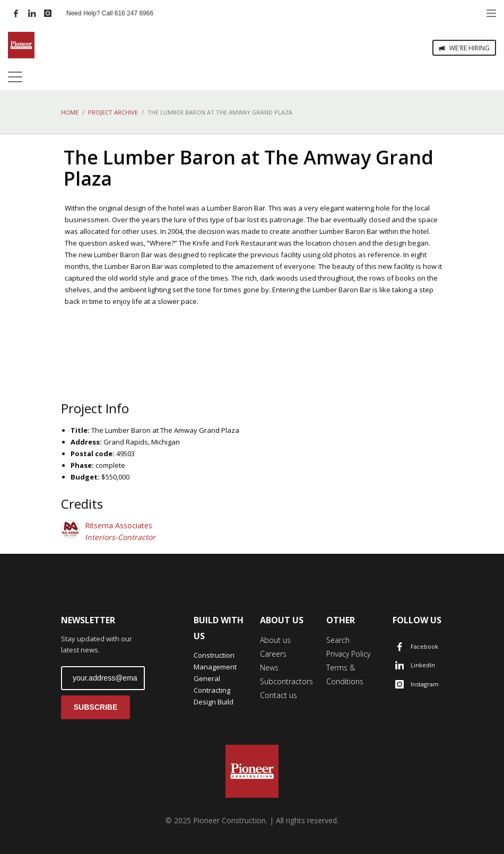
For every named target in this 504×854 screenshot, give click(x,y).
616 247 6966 (134, 13)
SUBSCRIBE (95, 707)
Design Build (214, 702)
